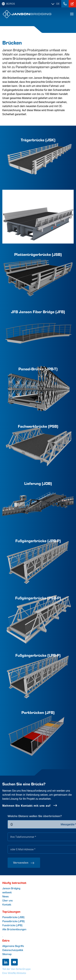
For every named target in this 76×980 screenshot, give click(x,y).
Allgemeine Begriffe (13, 946)
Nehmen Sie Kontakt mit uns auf (32, 805)
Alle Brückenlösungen (14, 929)
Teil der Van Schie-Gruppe (16, 969)
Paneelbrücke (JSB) (13, 917)
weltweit (7, 892)
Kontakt (7, 904)
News (6, 896)
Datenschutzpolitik (13, 950)
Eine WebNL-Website (14, 973)
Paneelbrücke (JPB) (13, 921)
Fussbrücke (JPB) (12, 925)
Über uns (8, 900)
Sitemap (7, 954)
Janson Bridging (11, 888)
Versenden (34, 863)
